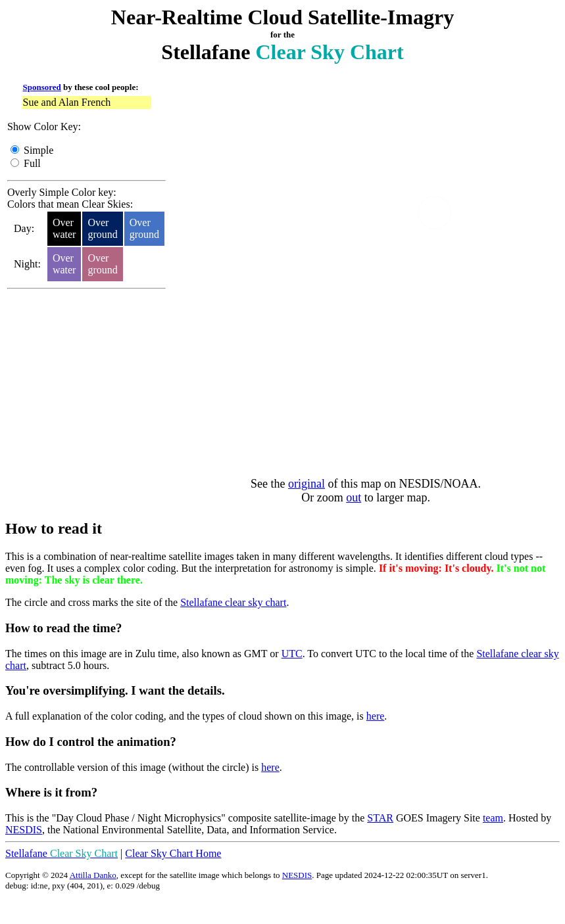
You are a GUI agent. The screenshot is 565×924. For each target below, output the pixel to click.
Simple (38, 150)
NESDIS (24, 830)
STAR (380, 818)
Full (32, 163)
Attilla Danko (93, 875)
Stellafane (61, 853)
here (376, 716)
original (307, 484)
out (354, 497)
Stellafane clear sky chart (233, 602)
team (493, 818)
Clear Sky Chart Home (173, 853)
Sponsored (42, 87)
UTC (292, 654)
